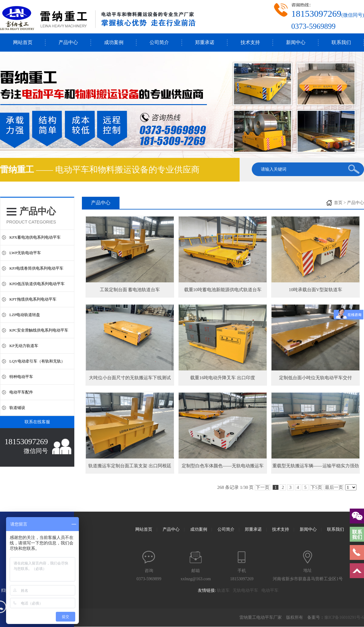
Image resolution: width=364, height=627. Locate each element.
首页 (338, 203)
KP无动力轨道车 (24, 346)
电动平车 (272, 590)
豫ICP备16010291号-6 (344, 617)
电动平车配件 (21, 392)
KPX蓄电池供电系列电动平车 (35, 237)
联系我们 (341, 42)
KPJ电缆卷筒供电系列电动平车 (36, 268)
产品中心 (68, 42)
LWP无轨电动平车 (25, 253)
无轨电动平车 (247, 590)
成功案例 (114, 42)
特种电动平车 (21, 377)
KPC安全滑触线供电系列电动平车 (39, 330)
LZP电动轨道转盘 (25, 315)
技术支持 (250, 42)
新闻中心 (296, 42)
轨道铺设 (17, 408)
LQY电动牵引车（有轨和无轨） (37, 361)
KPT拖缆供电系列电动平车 (33, 299)
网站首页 (23, 42)
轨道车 (225, 590)
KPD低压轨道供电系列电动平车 (37, 284)
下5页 (316, 487)
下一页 (263, 487)
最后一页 (334, 487)
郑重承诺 (205, 42)
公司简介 (159, 42)
